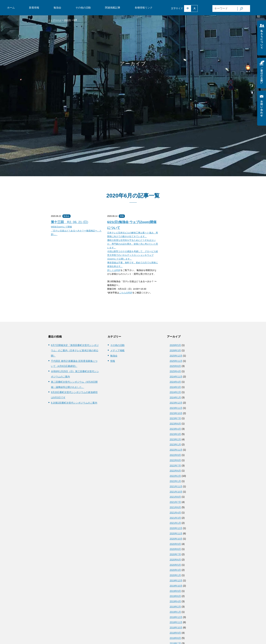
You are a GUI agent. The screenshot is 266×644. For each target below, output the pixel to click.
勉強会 (57, 8)
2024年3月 (175, 387)
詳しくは (112, 270)
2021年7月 (175, 502)
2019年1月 (175, 612)
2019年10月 (176, 586)
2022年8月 (175, 460)
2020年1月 (175, 575)
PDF (118, 270)
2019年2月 (175, 607)
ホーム (11, 8)
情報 (122, 216)
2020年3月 (175, 570)
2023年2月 (175, 439)
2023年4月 (175, 429)
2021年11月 (176, 486)
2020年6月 (175, 560)
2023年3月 (175, 434)
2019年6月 (175, 596)
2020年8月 (175, 549)
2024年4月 (175, 382)
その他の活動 (83, 8)
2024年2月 (175, 392)
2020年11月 (176, 533)
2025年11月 (176, 361)
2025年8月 (175, 366)
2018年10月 (176, 628)
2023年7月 (175, 418)
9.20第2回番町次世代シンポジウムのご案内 (74, 403)
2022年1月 (175, 481)
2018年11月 (176, 622)
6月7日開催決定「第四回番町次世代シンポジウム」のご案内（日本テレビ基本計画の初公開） (75, 350)
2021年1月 (175, 523)
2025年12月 (176, 356)
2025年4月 (175, 371)
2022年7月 (175, 466)
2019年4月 (175, 601)
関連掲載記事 (113, 8)
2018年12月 (176, 617)
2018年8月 (175, 638)
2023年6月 (175, 424)
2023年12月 (176, 403)
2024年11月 (176, 377)
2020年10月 (176, 539)
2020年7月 (175, 554)
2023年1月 (175, 445)
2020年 (68, 20)
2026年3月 (175, 350)
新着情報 (34, 8)
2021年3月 (175, 518)
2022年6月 (175, 471)
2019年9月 (175, 591)
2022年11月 (176, 450)
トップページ (55, 20)
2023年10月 (176, 413)
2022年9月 (175, 455)
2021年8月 (175, 497)
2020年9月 (175, 544)
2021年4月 (175, 513)
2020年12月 (176, 528)
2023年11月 (176, 408)
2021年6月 (175, 507)
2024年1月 (175, 397)
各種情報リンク (144, 8)
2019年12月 (176, 580)
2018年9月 (175, 633)
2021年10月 (176, 492)
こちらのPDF (126, 293)
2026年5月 (175, 345)
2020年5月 (175, 565)
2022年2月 (175, 476)
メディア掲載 (117, 350)
